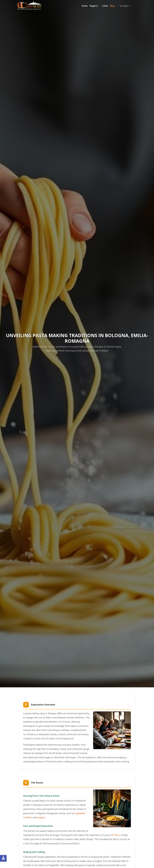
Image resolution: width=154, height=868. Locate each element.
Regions (94, 6)
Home (85, 6)
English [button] (125, 6)
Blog (112, 6)
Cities (105, 6)
